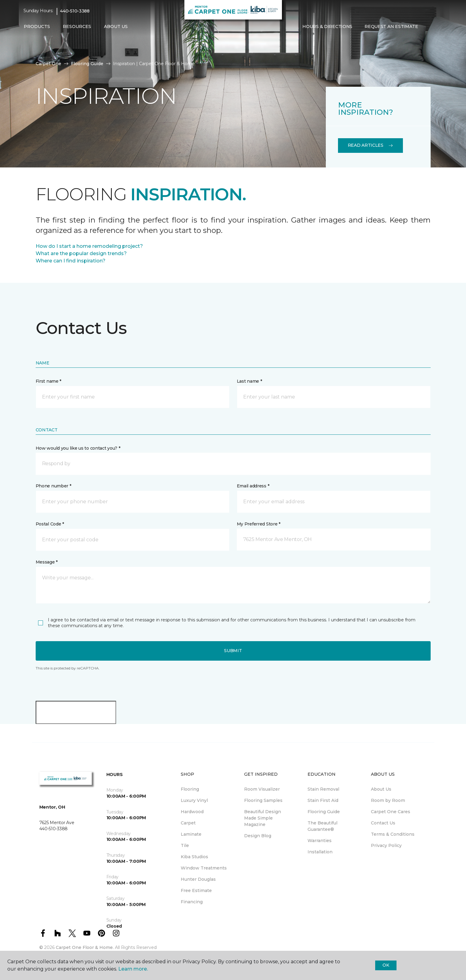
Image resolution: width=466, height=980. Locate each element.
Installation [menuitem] (320, 852)
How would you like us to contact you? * (78, 448)
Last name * (249, 381)
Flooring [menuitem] (190, 789)
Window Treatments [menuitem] (204, 868)
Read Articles (370, 145)
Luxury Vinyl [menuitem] (194, 800)
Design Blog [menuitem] (258, 836)
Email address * (253, 486)
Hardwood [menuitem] (192, 812)
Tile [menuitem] (185, 845)
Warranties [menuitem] (320, 841)
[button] (429, 27)
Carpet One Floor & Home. (85, 947)
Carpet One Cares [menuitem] (391, 812)
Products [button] (37, 26)
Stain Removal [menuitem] (323, 789)
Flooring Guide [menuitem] (324, 812)
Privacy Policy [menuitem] (386, 845)
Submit (233, 651)
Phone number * (53, 486)
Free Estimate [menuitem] (196, 890)
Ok (386, 965)
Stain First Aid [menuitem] (323, 800)
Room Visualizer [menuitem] (262, 789)
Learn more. (133, 969)
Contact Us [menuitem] (383, 823)
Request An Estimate (391, 26)
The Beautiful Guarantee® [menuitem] (322, 826)
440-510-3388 (75, 11)
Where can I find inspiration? (71, 261)
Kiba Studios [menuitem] (194, 857)
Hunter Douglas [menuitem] (198, 879)
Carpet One (48, 64)
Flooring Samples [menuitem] (263, 800)
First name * (49, 381)
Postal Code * (50, 524)
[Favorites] (436, 27)
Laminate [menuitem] (191, 834)
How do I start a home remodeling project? (89, 246)
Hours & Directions (327, 26)
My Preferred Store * (259, 524)
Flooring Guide (87, 64)
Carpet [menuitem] (188, 823)
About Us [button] (116, 26)
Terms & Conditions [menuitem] (393, 834)
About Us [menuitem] (381, 789)
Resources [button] (77, 26)
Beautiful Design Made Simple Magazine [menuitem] (263, 818)
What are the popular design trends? (81, 253)
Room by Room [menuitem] (388, 800)
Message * (47, 562)
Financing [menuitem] (192, 902)
